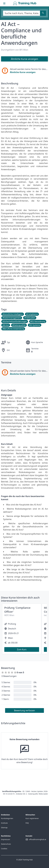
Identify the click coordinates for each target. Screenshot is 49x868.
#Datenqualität (19, 325)
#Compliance (32, 314)
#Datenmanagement (12, 318)
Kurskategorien (7, 818)
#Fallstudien (30, 318)
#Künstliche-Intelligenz (13, 314)
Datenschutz (6, 844)
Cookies (4, 849)
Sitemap (4, 828)
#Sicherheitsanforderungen (15, 321)
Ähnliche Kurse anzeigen (23, 72)
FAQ (27, 823)
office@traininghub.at (38, 839)
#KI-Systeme (35, 325)
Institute (4, 823)
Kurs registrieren (32, 818)
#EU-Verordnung (38, 321)
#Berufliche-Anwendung (13, 329)
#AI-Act (6, 325)
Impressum (6, 839)
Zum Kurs (22, 649)
